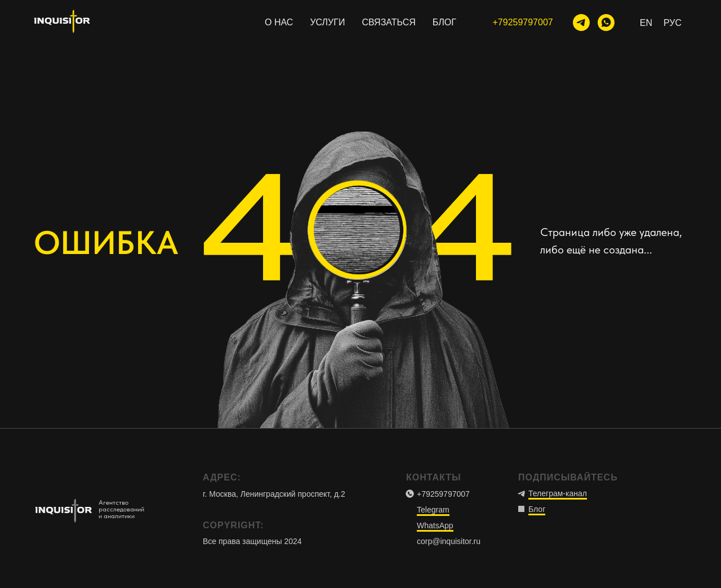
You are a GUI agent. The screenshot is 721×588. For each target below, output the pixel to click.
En (646, 23)
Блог (537, 509)
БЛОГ (444, 22)
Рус (673, 23)
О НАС (279, 22)
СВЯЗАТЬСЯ (388, 22)
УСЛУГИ (327, 22)
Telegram (433, 510)
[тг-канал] (581, 23)
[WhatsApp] (606, 23)
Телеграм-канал (558, 493)
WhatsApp (435, 525)
